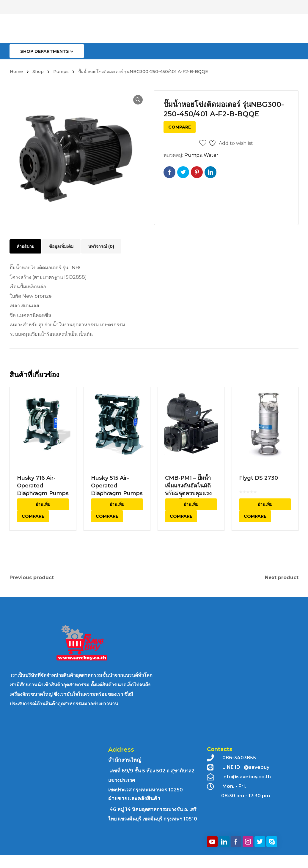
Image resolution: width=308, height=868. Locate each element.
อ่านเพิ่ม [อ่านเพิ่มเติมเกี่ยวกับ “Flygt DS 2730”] (265, 520)
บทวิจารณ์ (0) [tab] (101, 246)
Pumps (61, 72)
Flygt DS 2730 (258, 494)
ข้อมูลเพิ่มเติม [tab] (61, 246)
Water (211, 155)
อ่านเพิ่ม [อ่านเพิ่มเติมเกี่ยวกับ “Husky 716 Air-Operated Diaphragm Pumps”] (43, 520)
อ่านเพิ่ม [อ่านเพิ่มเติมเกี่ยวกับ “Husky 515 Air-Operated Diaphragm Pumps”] (117, 520)
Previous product (32, 576)
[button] (135, 100)
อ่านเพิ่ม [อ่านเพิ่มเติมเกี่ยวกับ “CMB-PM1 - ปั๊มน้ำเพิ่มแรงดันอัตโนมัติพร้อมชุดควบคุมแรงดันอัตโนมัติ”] (191, 520)
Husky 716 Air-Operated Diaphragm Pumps (43, 501)
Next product (282, 576)
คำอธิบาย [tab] (25, 246)
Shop (38, 72)
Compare (180, 127)
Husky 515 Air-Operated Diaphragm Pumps (117, 501)
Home (16, 72)
